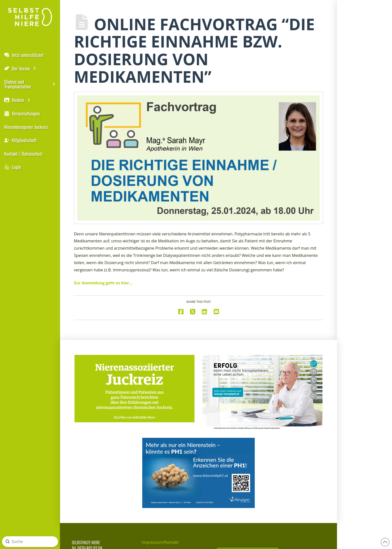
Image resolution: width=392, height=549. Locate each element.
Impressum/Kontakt (160, 542)
